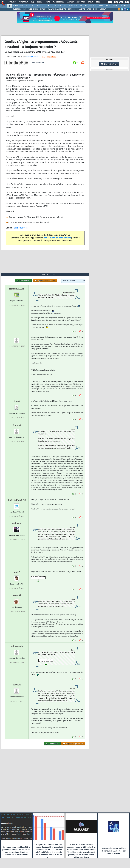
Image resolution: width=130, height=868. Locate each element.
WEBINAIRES (33, 9)
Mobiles (115, 6)
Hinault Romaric (32, 57)
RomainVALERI (17, 289)
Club (98, 2)
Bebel (17, 401)
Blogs (40, 2)
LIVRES (43, 9)
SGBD (101, 6)
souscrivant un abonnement (57, 238)
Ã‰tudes (81, 2)
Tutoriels (23, 2)
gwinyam (17, 523)
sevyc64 (17, 595)
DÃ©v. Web (73, 6)
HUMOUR (102, 9)
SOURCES (72, 9)
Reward (17, 685)
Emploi (70, 2)
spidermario (17, 646)
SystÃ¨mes (125, 6)
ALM (50, 6)
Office (108, 6)
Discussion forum (109, 64)
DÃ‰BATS (81, 9)
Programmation (91, 6)
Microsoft (57, 6)
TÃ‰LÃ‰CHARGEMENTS (57, 9)
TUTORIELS (17, 9)
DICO (95, 9)
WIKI (89, 9)
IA (45, 6)
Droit (90, 2)
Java (65, 6)
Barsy (17, 572)
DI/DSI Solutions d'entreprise (24, 6)
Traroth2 (17, 425)
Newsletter (59, 2)
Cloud (39, 6)
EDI (81, 6)
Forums (12, 2)
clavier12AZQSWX (17, 500)
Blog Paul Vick (21, 228)
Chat (48, 2)
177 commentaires (49, 57)
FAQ (32, 2)
